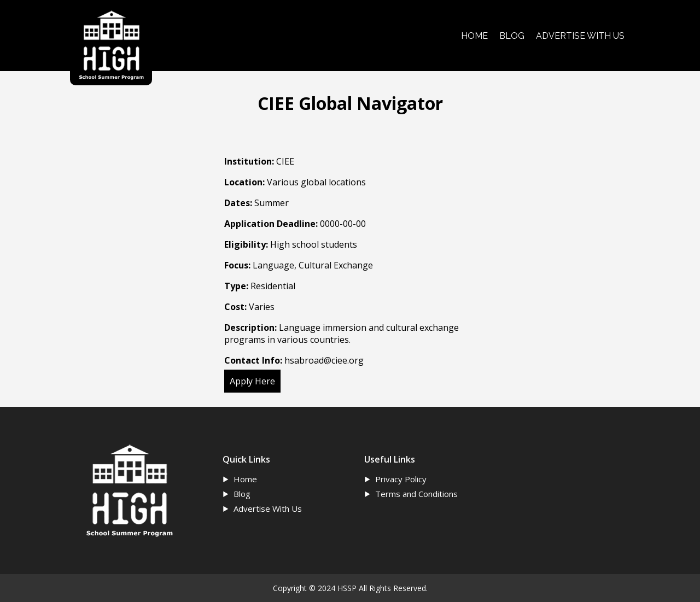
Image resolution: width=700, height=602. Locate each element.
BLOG (512, 36)
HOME (474, 36)
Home (245, 479)
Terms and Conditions (416, 494)
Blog (242, 494)
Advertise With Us (268, 509)
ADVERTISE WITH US (580, 36)
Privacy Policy (401, 479)
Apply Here (252, 381)
